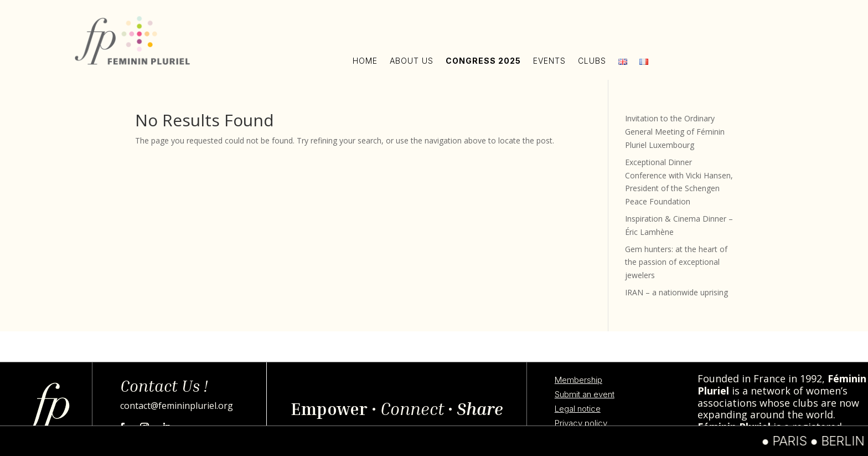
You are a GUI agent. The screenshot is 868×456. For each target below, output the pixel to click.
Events (549, 60)
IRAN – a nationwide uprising (676, 292)
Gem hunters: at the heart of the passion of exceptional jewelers (676, 262)
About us (412, 60)
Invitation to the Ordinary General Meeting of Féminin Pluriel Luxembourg (675, 132)
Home (365, 60)
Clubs (592, 60)
